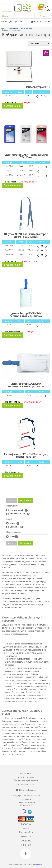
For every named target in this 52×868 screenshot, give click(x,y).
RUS (47, 10)
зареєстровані (14, 21)
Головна (26, 824)
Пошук (43, 16)
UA (46, 7)
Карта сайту (26, 832)
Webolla (39, 864)
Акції (26, 828)
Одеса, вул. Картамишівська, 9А (26, 796)
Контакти (26, 836)
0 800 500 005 (42, 22)
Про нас (26, 845)
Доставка (26, 841)
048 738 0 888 (27, 785)
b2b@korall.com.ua (28, 790)
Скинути (12, 500)
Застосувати (25, 500)
